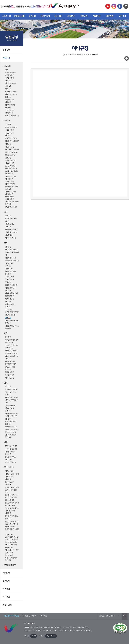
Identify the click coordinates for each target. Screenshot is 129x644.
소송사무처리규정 (11, 427)
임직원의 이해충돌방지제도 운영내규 (11, 421)
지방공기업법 (10, 471)
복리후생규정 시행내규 (10, 300)
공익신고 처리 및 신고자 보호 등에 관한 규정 (11, 435)
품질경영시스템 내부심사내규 (10, 162)
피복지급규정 (10, 378)
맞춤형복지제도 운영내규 (10, 306)
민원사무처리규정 (11, 219)
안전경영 (12, 598)
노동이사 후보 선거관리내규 (10, 112)
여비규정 (8, 318)
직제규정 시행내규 (11, 127)
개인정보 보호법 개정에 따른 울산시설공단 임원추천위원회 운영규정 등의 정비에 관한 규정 (12, 183)
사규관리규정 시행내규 (10, 79)
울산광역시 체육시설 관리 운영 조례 (12, 504)
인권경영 (12, 590)
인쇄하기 (127, 58)
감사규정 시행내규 (11, 390)
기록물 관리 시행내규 (12, 141)
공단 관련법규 (9, 467)
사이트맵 (43, 616)
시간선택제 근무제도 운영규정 (12, 327)
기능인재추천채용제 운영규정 (12, 322)
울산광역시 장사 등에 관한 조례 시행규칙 (12, 523)
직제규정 (8, 124)
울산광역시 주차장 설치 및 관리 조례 (11, 544)
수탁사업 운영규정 (11, 449)
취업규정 (8, 89)
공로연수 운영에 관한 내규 (12, 254)
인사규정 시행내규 (11, 250)
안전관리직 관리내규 (12, 261)
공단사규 (12, 59)
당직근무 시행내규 (11, 92)
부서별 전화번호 (29, 616)
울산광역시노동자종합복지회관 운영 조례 (12, 528)
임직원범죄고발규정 (12, 430)
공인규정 (8, 216)
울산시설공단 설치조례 (10, 483)
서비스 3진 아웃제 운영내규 (11, 96)
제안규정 (8, 144)
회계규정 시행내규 (11, 353)
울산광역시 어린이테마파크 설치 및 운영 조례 (12, 550)
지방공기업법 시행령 (12, 474)
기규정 (7, 221)
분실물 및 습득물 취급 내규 (11, 458)
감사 (6, 383)
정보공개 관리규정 (11, 230)
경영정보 (12, 51)
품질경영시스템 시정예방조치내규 (11, 167)
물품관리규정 (10, 372)
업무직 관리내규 (11, 258)
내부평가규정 (10, 147)
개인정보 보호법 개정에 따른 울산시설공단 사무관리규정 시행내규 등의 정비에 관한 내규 (12, 198)
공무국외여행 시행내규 (10, 101)
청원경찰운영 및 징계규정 (11, 273)
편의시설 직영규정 (11, 446)
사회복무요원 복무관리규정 (10, 278)
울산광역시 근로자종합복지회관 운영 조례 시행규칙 (12, 537)
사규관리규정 (10, 75)
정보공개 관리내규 (11, 232)
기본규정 (7, 66)
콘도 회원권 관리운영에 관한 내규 (12, 311)
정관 (7, 70)
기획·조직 (8, 121)
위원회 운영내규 (11, 238)
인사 (6, 243)
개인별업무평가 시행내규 (10, 289)
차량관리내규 (10, 375)
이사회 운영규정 (11, 73)
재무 (6, 333)
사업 (6, 442)
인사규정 (8, 247)
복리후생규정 (10, 296)
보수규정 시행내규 (11, 285)
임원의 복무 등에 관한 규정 (11, 85)
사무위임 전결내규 (11, 138)
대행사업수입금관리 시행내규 (12, 358)
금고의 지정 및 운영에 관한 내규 (11, 363)
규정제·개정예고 (10, 565)
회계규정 (8, 337)
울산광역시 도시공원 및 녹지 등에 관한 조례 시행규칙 (12, 498)
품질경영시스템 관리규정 (10, 157)
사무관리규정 (10, 130)
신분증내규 (9, 235)
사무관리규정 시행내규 (10, 134)
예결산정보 (12, 606)
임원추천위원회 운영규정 (10, 106)
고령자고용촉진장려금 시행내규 (12, 347)
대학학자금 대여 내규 (12, 293)
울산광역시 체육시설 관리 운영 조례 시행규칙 (12, 511)
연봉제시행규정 (10, 315)
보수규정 (8, 282)
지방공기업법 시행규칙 (10, 478)
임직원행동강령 (10, 406)
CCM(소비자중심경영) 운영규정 (12, 173)
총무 (6, 212)
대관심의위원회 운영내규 (10, 453)
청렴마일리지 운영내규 (10, 410)
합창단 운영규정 (11, 462)
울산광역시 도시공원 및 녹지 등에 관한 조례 (12, 490)
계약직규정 (9, 269)
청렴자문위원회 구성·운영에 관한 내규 (12, 415)
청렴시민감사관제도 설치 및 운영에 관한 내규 (12, 400)
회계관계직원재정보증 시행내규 (12, 341)
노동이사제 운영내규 (12, 116)
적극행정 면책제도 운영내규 (11, 394)
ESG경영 (12, 574)
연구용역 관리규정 (11, 207)
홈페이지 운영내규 (11, 153)
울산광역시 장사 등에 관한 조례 (12, 517)
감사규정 (8, 387)
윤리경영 (12, 582)
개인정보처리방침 (11, 616)
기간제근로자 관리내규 (10, 265)
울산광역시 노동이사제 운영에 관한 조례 (11, 558)
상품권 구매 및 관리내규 (10, 368)
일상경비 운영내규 (11, 351)
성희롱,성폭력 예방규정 (10, 226)
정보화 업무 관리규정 (12, 150)
